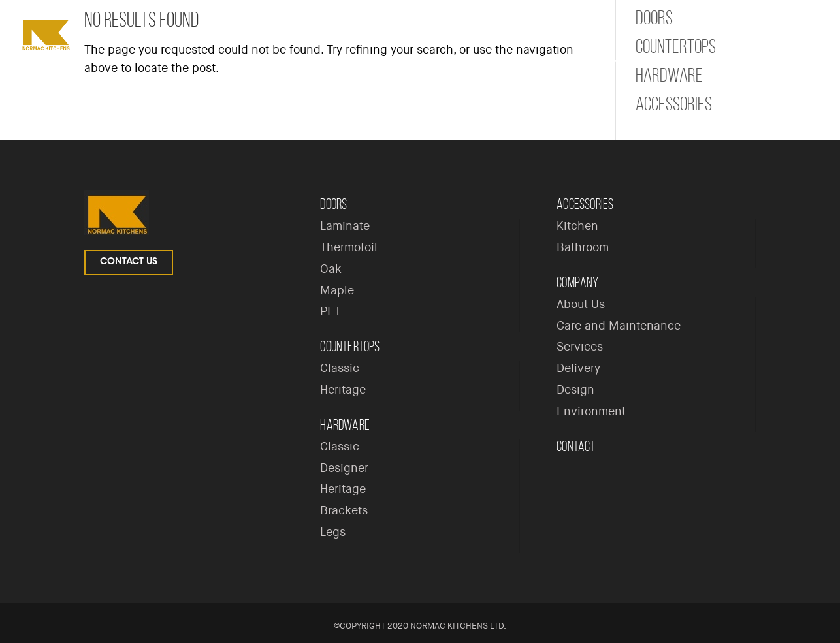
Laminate (345, 226)
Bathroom (583, 247)
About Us (581, 304)
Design (575, 390)
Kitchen (577, 226)
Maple (337, 290)
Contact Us (129, 262)
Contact (576, 446)
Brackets (344, 510)
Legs (333, 532)
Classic (340, 368)
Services (580, 347)
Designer (344, 468)
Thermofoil (349, 247)
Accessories (674, 104)
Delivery (578, 368)
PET (331, 311)
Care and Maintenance (619, 326)
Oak (331, 269)
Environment (591, 411)
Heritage (343, 390)
